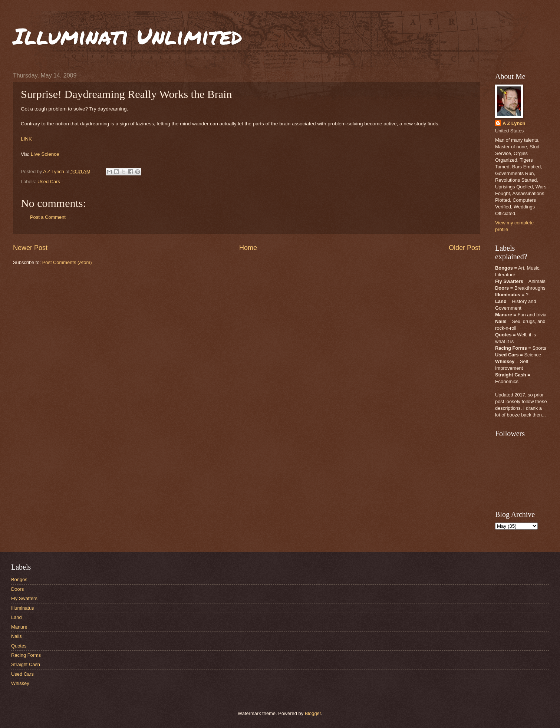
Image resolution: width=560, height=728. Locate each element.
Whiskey (20, 683)
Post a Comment (48, 217)
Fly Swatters (24, 598)
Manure (19, 627)
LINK (26, 139)
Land (17, 617)
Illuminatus (23, 608)
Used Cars (49, 182)
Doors (17, 589)
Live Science (45, 154)
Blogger (313, 713)
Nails (17, 636)
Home (248, 248)
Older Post (465, 248)
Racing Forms (26, 655)
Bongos (19, 579)
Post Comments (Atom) (67, 262)
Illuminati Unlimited (128, 36)
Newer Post (30, 248)
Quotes (19, 646)
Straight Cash (26, 664)
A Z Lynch (514, 123)
